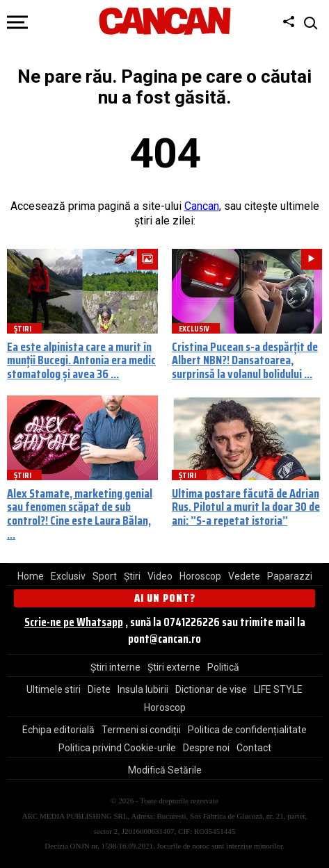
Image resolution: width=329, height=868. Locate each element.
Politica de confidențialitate (247, 730)
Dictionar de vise (211, 689)
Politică (223, 667)
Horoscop (200, 576)
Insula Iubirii (143, 689)
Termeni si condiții (141, 730)
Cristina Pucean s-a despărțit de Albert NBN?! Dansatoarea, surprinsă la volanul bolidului (245, 361)
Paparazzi (290, 576)
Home (31, 576)
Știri (132, 576)
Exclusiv (68, 576)
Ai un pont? (165, 598)
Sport (105, 576)
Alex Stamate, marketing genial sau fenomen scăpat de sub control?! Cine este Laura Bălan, (80, 507)
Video (160, 576)
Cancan (202, 206)
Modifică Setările (165, 770)
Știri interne (115, 667)
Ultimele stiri (54, 689)
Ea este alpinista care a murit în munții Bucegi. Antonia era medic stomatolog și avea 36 (81, 361)
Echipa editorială (58, 730)
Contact (254, 748)
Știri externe (174, 667)
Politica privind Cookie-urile (117, 748)
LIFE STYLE (278, 689)
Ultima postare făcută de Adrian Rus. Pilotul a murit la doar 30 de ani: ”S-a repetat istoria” (246, 507)
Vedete (244, 576)
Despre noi (206, 748)
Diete (99, 689)
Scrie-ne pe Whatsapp (74, 622)
